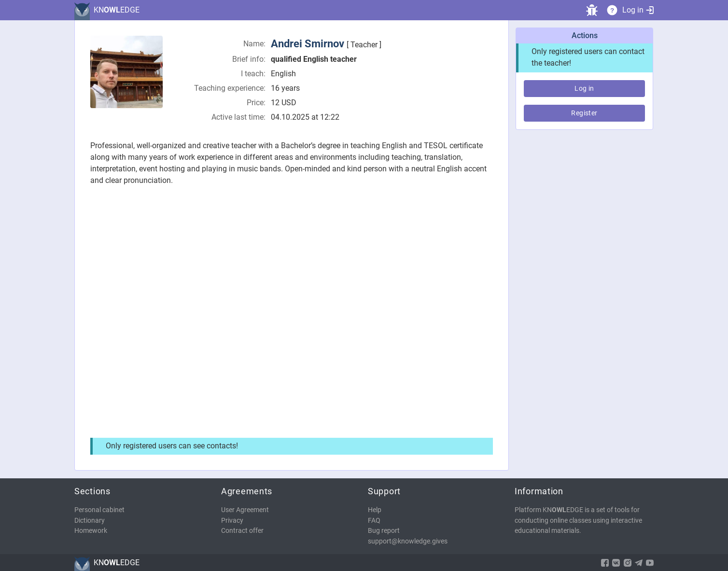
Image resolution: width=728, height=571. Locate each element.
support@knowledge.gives (408, 541)
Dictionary (90, 521)
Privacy (232, 521)
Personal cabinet (99, 510)
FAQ (374, 521)
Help (375, 510)
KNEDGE (117, 10)
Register (584, 113)
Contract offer (242, 531)
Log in (638, 10)
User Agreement (245, 510)
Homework (91, 531)
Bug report (384, 531)
